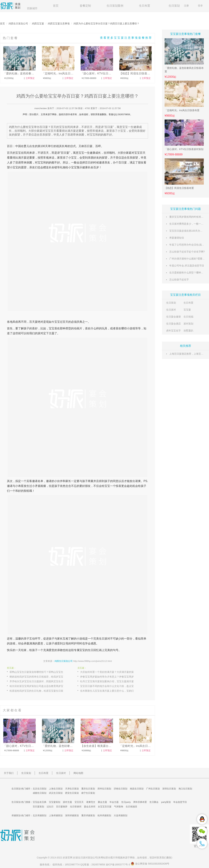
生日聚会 (154, 802)
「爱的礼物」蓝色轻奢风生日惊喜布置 (184, 70)
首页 (56, 6)
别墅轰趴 (188, 331)
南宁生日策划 (88, 793)
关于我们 (9, 773)
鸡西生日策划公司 (18, 24)
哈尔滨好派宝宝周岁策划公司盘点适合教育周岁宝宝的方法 (40, 686)
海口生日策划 (185, 789)
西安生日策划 (72, 793)
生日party (126, 802)
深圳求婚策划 (72, 815)
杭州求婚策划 (104, 815)
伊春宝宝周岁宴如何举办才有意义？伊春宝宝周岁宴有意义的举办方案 (111, 677)
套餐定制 (85, 6)
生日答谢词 (76, 807)
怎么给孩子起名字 (179, 280)
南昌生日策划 (137, 789)
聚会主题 (102, 802)
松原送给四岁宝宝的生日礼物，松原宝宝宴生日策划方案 (40, 691)
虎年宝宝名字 (173, 331)
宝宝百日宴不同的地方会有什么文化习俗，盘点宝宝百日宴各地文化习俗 (111, 686)
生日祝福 (188, 317)
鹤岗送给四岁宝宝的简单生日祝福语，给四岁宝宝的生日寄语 (40, 677)
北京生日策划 (40, 789)
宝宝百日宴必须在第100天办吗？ (187, 231)
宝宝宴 (187, 310)
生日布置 (145, 6)
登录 (200, 6)
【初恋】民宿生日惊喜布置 (179, 188)
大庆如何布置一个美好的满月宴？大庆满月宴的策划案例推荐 (111, 672)
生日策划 (174, 6)
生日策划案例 (115, 6)
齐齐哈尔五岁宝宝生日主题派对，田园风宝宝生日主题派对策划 (40, 681)
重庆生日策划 (88, 789)
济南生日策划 (121, 789)
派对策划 (188, 324)
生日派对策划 (85, 858)
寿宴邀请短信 (177, 238)
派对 (40, 333)
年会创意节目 (180, 802)
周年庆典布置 (140, 802)
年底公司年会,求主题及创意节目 (187, 266)
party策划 (166, 802)
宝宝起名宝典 (40, 802)
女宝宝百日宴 (105, 807)
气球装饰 (119, 807)
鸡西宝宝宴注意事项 (59, 24)
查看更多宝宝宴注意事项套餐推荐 (126, 38)
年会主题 (114, 802)
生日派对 (171, 310)
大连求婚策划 (121, 815)
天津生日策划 (72, 789)
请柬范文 (91, 802)
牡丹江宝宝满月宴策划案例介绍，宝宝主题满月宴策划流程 (111, 681)
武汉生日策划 (56, 793)
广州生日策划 (153, 789)
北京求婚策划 (40, 815)
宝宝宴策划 (55, 802)
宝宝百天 (79, 802)
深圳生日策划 (169, 789)
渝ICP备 (118, 865)
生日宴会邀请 (173, 317)
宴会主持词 (90, 807)
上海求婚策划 (56, 815)
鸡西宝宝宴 (38, 24)
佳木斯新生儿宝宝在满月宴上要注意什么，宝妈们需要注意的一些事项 (111, 691)
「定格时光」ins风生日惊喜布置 (182, 110)
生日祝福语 (131, 807)
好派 (65, 858)
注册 (186, 6)
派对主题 (67, 802)
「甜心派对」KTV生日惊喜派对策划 (184, 149)
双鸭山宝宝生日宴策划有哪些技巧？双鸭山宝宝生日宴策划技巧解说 (40, 672)
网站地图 (78, 773)
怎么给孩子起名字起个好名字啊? (187, 252)
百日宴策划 (38, 807)
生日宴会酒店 (173, 324)
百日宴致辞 (62, 807)
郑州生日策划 (104, 789)
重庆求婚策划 (88, 815)
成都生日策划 (40, 793)
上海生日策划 (56, 789)
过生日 (50, 807)
